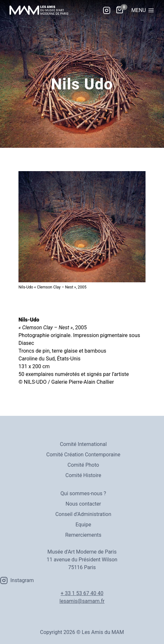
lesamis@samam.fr (82, 601)
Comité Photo (83, 465)
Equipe (83, 525)
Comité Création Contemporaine (83, 455)
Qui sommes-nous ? (83, 493)
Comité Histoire (83, 475)
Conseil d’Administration (83, 514)
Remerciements (83, 535)
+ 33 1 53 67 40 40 (82, 593)
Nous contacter (83, 504)
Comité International (83, 444)
